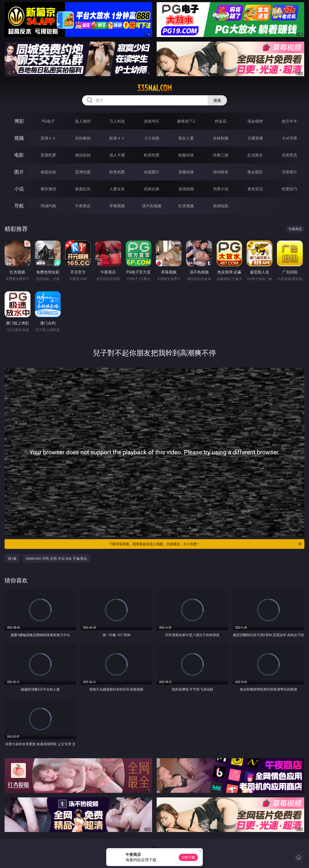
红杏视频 (186, 206)
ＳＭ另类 (289, 138)
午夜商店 (83, 206)
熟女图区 (255, 172)
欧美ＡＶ (117, 138)
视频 (19, 138)
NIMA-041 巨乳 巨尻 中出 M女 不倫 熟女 (56, 558)
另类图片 (289, 172)
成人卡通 (117, 155)
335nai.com (154, 88)
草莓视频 (117, 206)
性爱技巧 (289, 189)
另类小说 (221, 189)
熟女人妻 (186, 138)
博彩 (19, 121)
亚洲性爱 (48, 155)
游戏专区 (152, 121)
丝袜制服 (221, 138)
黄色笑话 (255, 189)
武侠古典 (152, 189)
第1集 (12, 558)
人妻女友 (117, 189)
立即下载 (188, 857)
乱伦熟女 (255, 155)
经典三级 (221, 155)
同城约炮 (48, 206)
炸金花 (221, 121)
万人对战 (117, 121)
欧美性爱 (152, 155)
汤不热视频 (152, 206)
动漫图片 (152, 172)
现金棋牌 (255, 121)
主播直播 (255, 138)
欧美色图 (117, 172)
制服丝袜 (186, 155)
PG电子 (48, 121)
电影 (19, 155)
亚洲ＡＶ (48, 138)
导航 (19, 206)
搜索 (217, 100)
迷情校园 (186, 189)
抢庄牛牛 (289, 121)
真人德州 (83, 121)
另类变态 (289, 155)
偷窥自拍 (48, 172)
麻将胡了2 (186, 121)
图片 (19, 172)
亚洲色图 (83, 172)
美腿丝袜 (186, 172)
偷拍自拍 (83, 155)
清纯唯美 (221, 172)
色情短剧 (221, 206)
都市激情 (48, 189)
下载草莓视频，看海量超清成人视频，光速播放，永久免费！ (205, 544)
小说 (19, 189)
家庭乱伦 (83, 189)
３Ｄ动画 (152, 138)
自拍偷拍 (83, 138)
